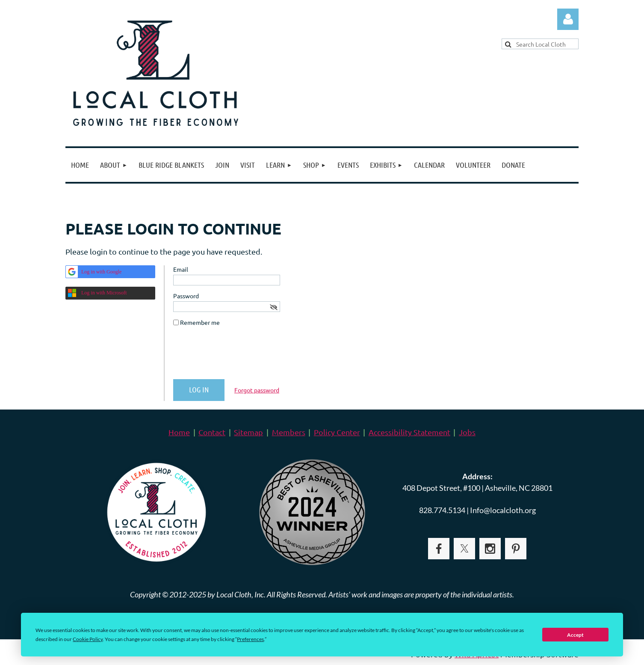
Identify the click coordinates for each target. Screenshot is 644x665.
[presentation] (238, 356)
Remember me (200, 322)
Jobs (467, 432)
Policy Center (337, 432)
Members (289, 432)
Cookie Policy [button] (88, 639)
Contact (212, 432)
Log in (568, 19)
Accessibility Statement (409, 432)
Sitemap (248, 432)
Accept (575, 635)
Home (179, 432)
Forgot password (257, 390)
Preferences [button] (250, 639)
